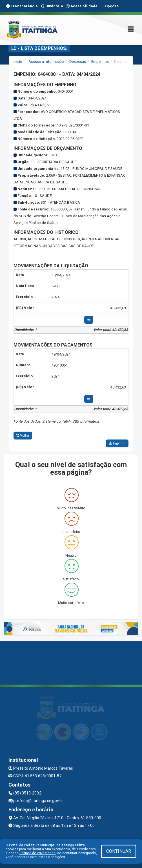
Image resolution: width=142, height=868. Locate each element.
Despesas (78, 62)
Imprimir (117, 443)
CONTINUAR (119, 851)
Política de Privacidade (37, 853)
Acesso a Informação (46, 62)
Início (18, 62)
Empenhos (100, 62)
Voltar (23, 436)
